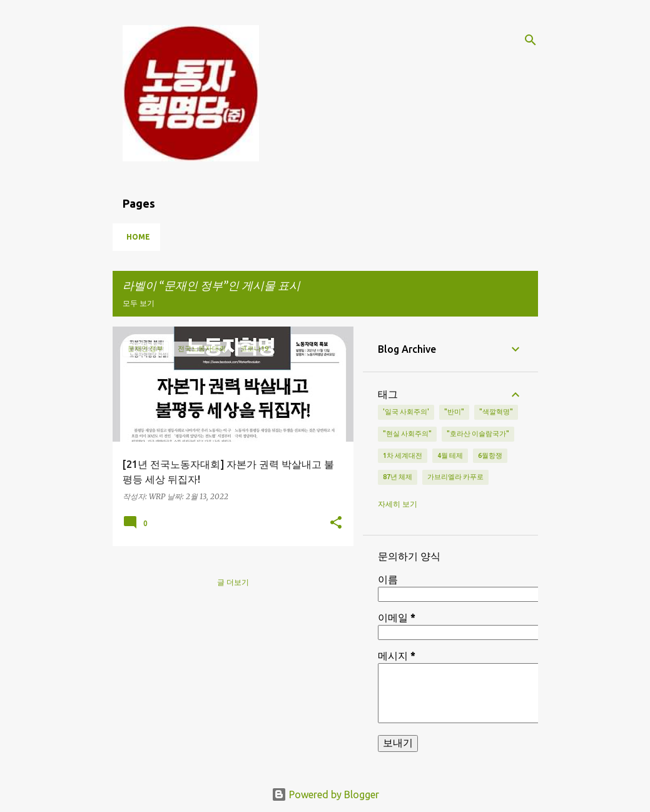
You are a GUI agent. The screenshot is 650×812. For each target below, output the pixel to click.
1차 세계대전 (403, 455)
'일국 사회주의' (406, 412)
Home (138, 237)
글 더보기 (233, 582)
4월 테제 (450, 455)
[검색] (531, 40)
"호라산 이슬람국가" (478, 434)
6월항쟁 (490, 455)
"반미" (454, 412)
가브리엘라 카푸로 (455, 477)
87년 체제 (398, 477)
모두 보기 (139, 303)
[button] (336, 523)
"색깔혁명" (496, 412)
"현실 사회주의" (407, 434)
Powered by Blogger (325, 794)
